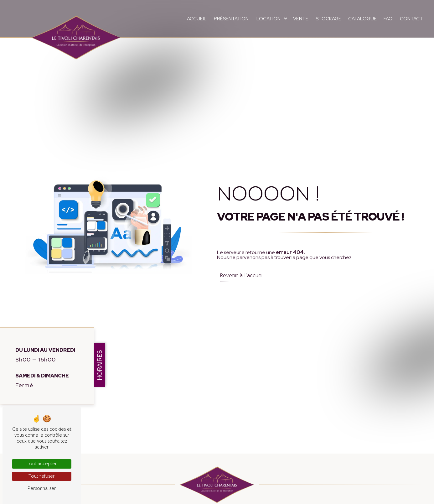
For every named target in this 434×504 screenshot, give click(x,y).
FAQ (388, 19)
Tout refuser (42, 476)
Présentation (231, 19)
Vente (301, 19)
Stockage (328, 19)
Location (269, 19)
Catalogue (362, 19)
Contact (411, 19)
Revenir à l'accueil (242, 275)
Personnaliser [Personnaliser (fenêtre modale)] (42, 488)
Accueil (197, 19)
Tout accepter (42, 464)
